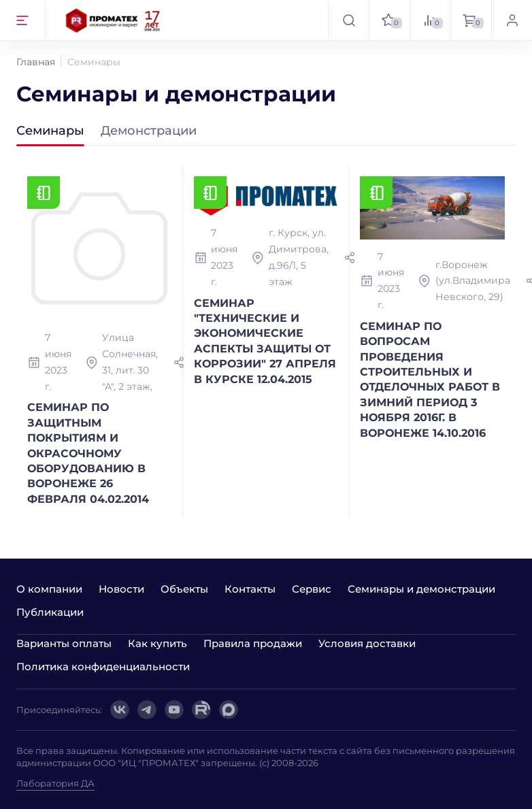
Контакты (250, 589)
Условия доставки (367, 643)
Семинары (50, 131)
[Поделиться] (179, 363)
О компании (49, 589)
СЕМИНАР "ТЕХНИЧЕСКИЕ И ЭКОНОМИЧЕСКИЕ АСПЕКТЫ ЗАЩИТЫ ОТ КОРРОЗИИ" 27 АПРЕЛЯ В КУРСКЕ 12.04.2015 (265, 341)
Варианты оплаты (64, 643)
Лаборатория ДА (55, 783)
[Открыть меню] (23, 20)
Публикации (50, 612)
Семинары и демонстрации (421, 589)
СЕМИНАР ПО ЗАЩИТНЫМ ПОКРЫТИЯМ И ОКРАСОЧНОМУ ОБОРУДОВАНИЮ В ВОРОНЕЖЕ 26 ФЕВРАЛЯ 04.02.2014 (88, 453)
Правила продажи (253, 643)
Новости (121, 589)
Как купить (157, 643)
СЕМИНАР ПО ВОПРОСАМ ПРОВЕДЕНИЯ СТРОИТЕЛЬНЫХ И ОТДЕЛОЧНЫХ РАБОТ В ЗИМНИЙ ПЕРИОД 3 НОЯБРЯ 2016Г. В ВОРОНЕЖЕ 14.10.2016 (430, 380)
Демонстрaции (149, 131)
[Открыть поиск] (348, 20)
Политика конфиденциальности (103, 666)
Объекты (184, 589)
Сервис (312, 589)
